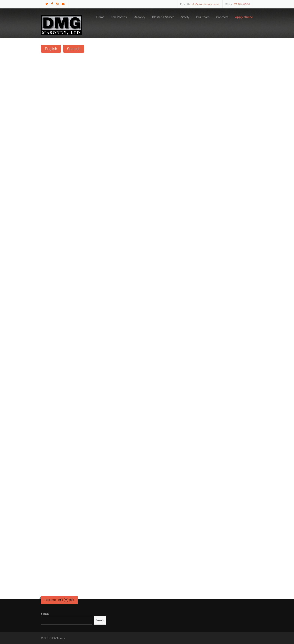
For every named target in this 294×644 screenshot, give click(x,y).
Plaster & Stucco (163, 17)
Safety (185, 17)
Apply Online (244, 17)
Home (100, 17)
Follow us (50, 600)
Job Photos (119, 17)
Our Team (203, 17)
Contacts (222, 17)
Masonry (139, 17)
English (51, 49)
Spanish (74, 49)
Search (45, 614)
